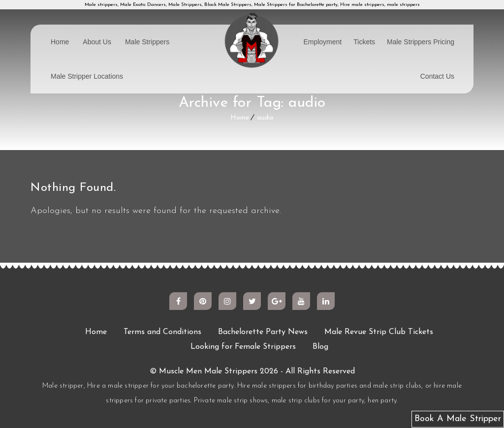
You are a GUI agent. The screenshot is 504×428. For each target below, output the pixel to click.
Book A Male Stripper (458, 419)
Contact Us (437, 76)
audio (265, 118)
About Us (97, 42)
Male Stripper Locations (87, 76)
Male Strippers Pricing (421, 42)
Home (60, 42)
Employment (322, 42)
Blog (320, 347)
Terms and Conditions (162, 332)
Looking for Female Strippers (243, 347)
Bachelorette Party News (263, 332)
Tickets (364, 42)
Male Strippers (147, 42)
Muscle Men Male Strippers (208, 371)
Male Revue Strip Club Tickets (379, 332)
